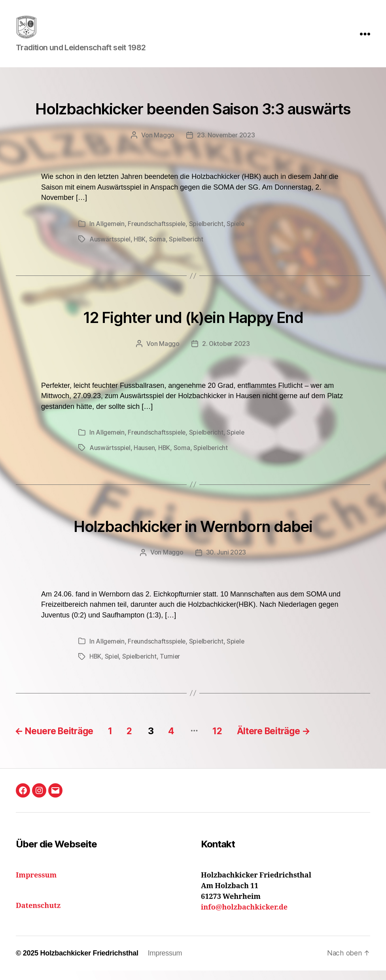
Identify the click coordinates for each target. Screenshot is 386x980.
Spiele (238, 235)
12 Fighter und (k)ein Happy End (193, 328)
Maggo (164, 147)
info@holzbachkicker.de (244, 917)
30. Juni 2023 (226, 562)
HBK (140, 250)
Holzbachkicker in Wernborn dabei (193, 536)
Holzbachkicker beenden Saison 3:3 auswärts (193, 120)
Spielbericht (209, 235)
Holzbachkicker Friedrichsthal (89, 963)
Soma (158, 250)
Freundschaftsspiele (158, 235)
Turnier (172, 666)
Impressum (165, 963)
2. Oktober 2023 (226, 355)
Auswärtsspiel (110, 250)
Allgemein (111, 235)
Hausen (145, 458)
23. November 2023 (226, 147)
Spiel (113, 666)
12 (232, 740)
